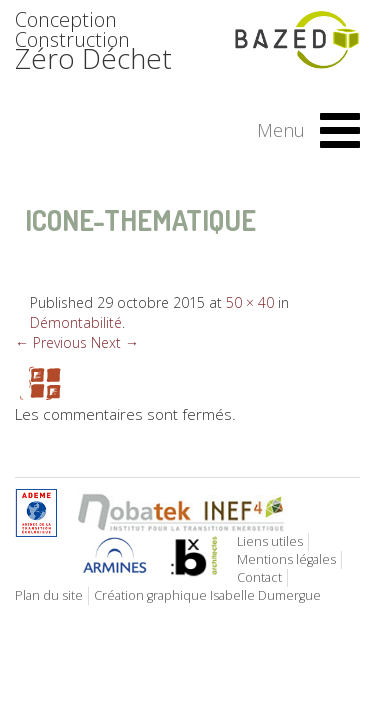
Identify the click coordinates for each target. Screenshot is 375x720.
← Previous (51, 342)
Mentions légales (286, 559)
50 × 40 (250, 302)
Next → (115, 342)
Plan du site (49, 595)
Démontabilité (76, 322)
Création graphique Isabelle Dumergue (207, 595)
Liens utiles (270, 541)
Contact (259, 577)
